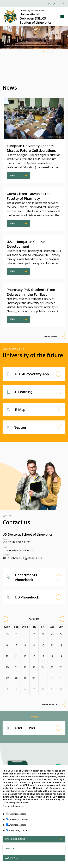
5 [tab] (56, 52)
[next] (63, 619)
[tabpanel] (34, 38)
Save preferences (15, 844)
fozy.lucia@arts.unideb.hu (18, 550)
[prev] (5, 619)
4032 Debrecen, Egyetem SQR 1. (22, 558)
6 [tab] (59, 52)
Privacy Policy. (53, 805)
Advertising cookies (18, 836)
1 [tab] (44, 52)
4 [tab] (53, 52)
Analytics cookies (17, 830)
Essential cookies (17, 819)
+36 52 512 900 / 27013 (16, 542)
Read (12, 175)
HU (50, 4)
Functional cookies (18, 825)
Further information (13, 812)
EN (54, 4)
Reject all (11, 854)
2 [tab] (47, 52)
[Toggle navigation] (62, 16)
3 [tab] (50, 52)
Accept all (11, 863)
